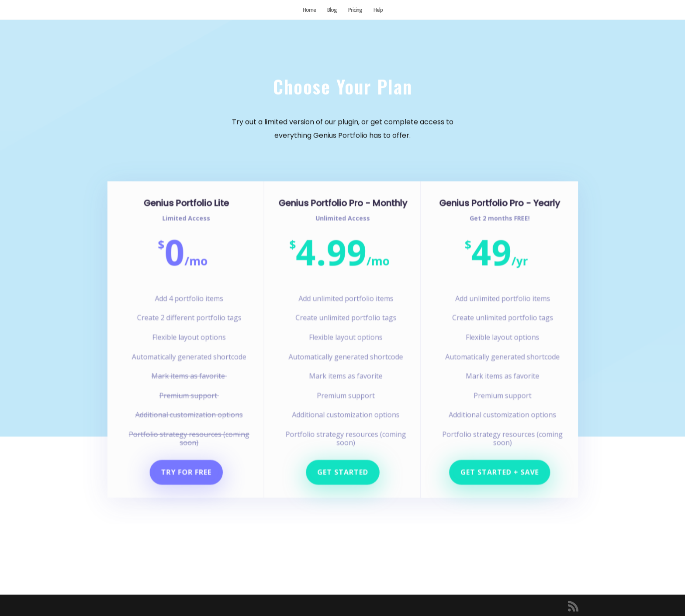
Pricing (355, 10)
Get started (343, 468)
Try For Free (190, 468)
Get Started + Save (496, 468)
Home (309, 10)
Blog (332, 10)
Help (378, 10)
